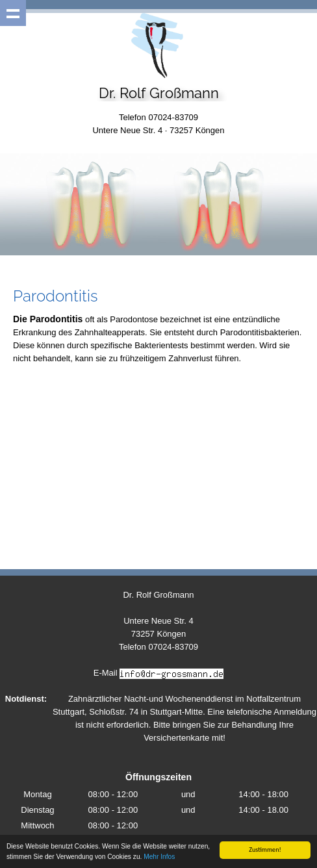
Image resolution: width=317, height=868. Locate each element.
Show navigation (13, 13)
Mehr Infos (159, 857)
